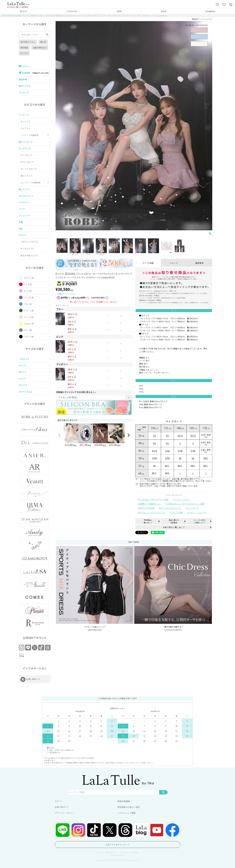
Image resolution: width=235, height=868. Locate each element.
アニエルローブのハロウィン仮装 (154, 499)
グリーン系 (29, 310)
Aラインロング (27, 162)
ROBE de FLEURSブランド (18, 16)
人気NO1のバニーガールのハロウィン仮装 (185, 504)
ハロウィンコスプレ (29, 242)
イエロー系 (29, 324)
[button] (60, 435)
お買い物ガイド (62, 807)
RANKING (210, 11)
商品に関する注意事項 (174, 521)
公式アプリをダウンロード (117, 844)
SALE (164, 11)
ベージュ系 (29, 317)
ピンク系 (28, 291)
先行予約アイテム (28, 42)
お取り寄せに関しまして (174, 527)
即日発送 (24, 48)
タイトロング (26, 155)
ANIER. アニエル (36, 16)
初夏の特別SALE (40, 48)
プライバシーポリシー (65, 813)
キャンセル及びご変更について (200, 521)
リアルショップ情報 (126, 813)
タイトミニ (25, 121)
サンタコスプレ (27, 248)
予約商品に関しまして (148, 521)
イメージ (174, 263)
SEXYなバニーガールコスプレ (152, 512)
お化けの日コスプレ (29, 255)
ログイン (59, 801)
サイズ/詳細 (148, 263)
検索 (163, 792)
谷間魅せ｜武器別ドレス (150, 504)
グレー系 (28, 330)
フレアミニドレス (182, 499)
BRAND (23, 11)
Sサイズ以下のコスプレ (171, 508)
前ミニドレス (26, 176)
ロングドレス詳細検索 (30, 182)
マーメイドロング (28, 169)
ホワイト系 (29, 278)
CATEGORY (72, 11)
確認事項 (199, 263)
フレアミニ (25, 128)
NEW (119, 11)
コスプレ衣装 (177, 512)
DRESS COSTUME (147, 508)
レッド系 (28, 284)
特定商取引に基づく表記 (129, 807)
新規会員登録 (124, 801)
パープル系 (29, 297)
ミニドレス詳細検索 (29, 135)
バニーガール (193, 508)
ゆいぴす (24, 53)
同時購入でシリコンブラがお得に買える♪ (76, 392)
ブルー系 (28, 304)
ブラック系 (29, 337)
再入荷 (43, 42)
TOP (4, 16)
